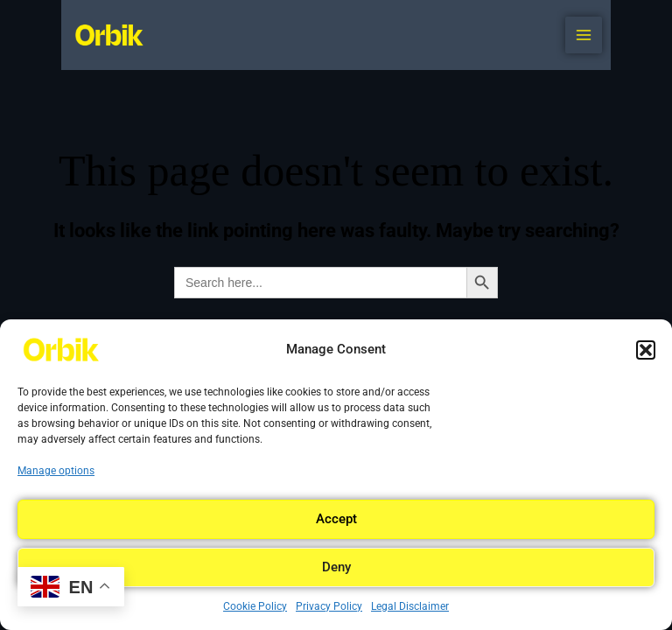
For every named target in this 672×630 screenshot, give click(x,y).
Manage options (56, 471)
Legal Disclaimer (410, 606)
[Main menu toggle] (584, 35)
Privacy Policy (329, 606)
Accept (336, 519)
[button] (646, 350)
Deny (336, 567)
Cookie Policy (255, 606)
